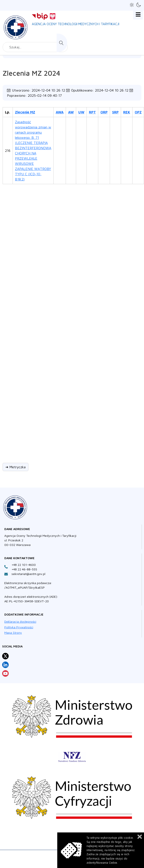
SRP (115, 112)
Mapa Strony (13, 633)
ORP (104, 112)
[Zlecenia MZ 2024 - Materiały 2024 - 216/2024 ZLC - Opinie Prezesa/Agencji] (138, 150)
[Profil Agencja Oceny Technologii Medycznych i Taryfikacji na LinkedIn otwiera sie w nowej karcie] (5, 665)
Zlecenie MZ (25, 112)
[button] (132, 5)
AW (71, 112)
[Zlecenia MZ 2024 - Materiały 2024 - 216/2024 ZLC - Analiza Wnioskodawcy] (71, 150)
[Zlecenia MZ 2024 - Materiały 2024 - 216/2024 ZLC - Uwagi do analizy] (82, 150)
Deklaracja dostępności (20, 622)
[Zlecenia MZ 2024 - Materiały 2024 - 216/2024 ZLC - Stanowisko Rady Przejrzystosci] (116, 150)
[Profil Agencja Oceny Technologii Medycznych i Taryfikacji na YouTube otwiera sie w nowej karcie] (5, 673)
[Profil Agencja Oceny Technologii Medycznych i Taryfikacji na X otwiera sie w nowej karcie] (5, 656)
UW (81, 112)
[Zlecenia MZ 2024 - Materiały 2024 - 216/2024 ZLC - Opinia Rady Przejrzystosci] (104, 150)
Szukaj (62, 43)
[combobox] (35, 47)
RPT (92, 112)
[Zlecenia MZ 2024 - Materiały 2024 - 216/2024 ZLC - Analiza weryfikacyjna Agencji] (60, 150)
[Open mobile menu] (138, 15)
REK (127, 112)
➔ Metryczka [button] (16, 467)
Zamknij (140, 837)
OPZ (138, 112)
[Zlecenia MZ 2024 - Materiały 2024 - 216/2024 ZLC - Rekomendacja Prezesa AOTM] (127, 150)
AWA (60, 112)
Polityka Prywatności (19, 627)
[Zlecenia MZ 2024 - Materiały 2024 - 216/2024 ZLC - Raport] (93, 150)
